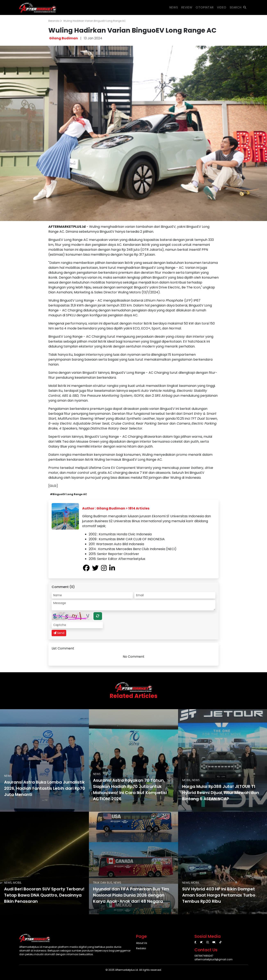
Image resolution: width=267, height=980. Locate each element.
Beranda (55, 21)
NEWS (174, 7)
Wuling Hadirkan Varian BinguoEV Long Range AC (95, 21)
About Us (142, 943)
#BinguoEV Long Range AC (69, 494)
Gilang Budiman (64, 38)
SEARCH (238, 7)
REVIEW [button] (187, 7)
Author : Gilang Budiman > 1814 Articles (116, 508)
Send (59, 633)
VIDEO (222, 7)
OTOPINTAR (205, 7)
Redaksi (141, 948)
